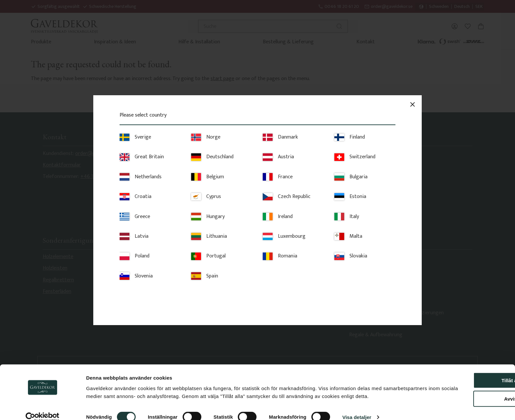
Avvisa (460, 381)
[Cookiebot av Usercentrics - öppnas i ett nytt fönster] (43, 407)
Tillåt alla (460, 362)
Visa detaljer (357, 407)
